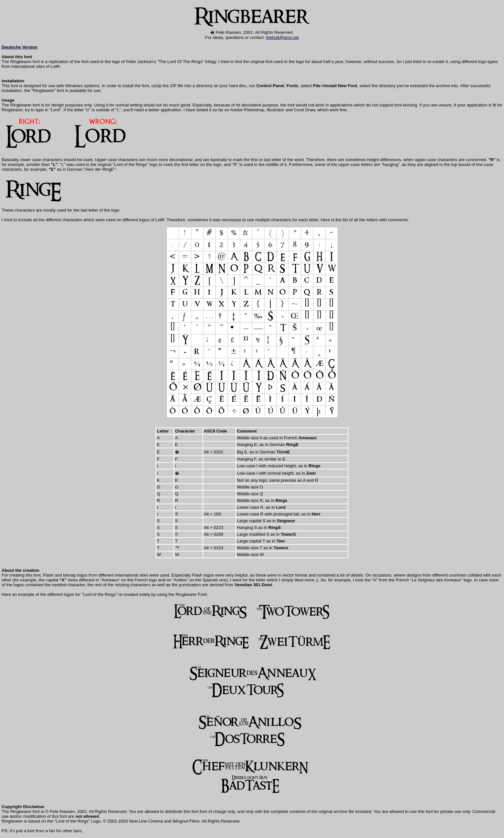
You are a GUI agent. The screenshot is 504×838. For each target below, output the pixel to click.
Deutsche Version (20, 47)
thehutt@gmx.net (283, 37)
